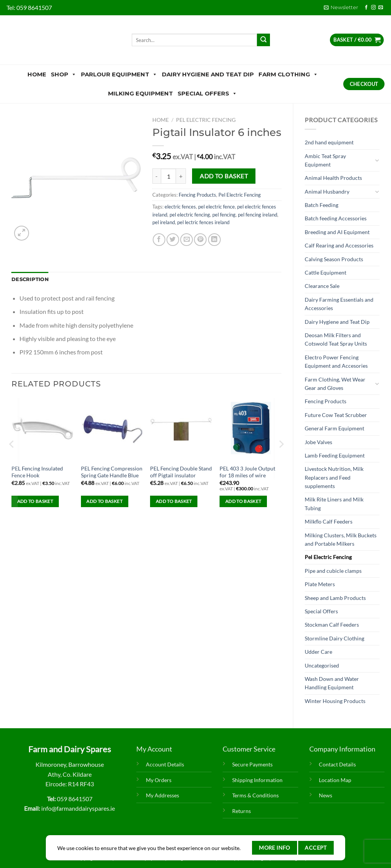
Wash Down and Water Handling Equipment (332, 683)
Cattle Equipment (326, 272)
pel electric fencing (190, 215)
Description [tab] (30, 279)
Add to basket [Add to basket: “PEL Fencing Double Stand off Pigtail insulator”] (174, 501)
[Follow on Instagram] (373, 8)
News (326, 795)
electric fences (180, 207)
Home (37, 74)
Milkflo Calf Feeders (329, 521)
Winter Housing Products (335, 701)
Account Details (165, 764)
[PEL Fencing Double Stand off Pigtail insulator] (181, 429)
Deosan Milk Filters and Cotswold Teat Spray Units (336, 339)
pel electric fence (217, 207)
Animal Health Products (333, 178)
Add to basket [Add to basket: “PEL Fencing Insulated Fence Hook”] (35, 501)
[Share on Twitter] (173, 240)
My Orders (159, 780)
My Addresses (162, 795)
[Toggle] (377, 160)
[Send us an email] (381, 8)
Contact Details (337, 764)
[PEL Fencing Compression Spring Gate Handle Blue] (112, 429)
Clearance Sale (322, 286)
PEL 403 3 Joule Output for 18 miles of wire (247, 472)
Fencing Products (326, 401)
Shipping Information (257, 780)
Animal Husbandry (327, 192)
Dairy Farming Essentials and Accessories (339, 304)
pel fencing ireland (258, 215)
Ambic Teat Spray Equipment (325, 160)
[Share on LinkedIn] (214, 240)
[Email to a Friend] (187, 240)
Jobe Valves (318, 442)
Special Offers (207, 94)
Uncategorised (322, 665)
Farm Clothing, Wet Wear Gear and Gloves (335, 384)
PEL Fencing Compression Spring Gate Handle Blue (112, 472)
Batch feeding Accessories (336, 218)
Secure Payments (252, 764)
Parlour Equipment (119, 74)
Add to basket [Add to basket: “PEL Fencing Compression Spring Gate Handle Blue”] (104, 501)
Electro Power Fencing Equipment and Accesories (336, 361)
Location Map (335, 780)
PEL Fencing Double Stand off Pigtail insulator (181, 472)
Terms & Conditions (255, 795)
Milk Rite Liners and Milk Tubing (334, 504)
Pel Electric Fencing (328, 557)
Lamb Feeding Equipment (335, 455)
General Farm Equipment (334, 428)
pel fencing (224, 215)
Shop (64, 74)
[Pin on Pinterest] (200, 240)
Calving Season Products (334, 259)
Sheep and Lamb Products (335, 598)
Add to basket (224, 176)
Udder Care (318, 652)
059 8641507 (34, 7)
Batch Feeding (322, 205)
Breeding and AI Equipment (337, 232)
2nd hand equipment (329, 142)
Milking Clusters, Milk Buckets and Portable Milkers (341, 539)
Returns (242, 811)
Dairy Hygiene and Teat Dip (208, 74)
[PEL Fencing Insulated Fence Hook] (42, 429)
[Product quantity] (168, 176)
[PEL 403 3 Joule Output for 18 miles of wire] (250, 429)
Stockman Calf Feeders (332, 625)
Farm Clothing (288, 74)
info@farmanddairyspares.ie (78, 808)
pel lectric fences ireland (203, 222)
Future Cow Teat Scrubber (336, 415)
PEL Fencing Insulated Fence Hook (37, 472)
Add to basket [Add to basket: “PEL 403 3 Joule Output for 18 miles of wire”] (243, 501)
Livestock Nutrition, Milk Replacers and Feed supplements (334, 477)
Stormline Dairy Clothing (334, 638)
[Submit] (263, 40)
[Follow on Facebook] (366, 8)
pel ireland (164, 222)
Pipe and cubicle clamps (333, 571)
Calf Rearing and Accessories (339, 245)
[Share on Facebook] (159, 240)
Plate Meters (320, 584)
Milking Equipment (141, 93)
